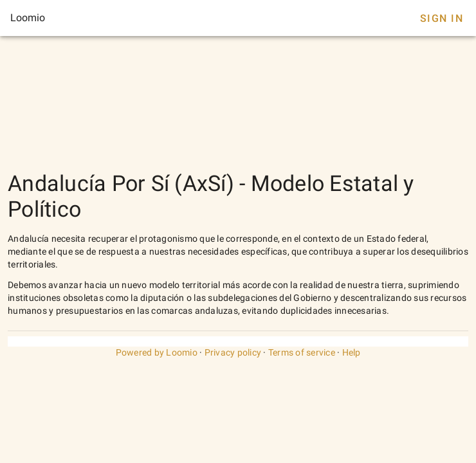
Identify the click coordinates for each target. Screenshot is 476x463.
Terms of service (302, 352)
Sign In (442, 18)
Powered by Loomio (157, 352)
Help (352, 352)
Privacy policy (233, 352)
